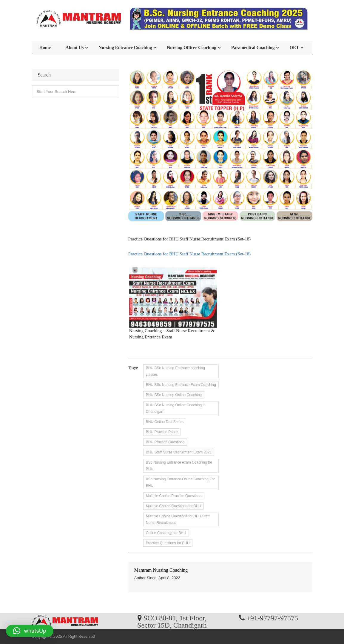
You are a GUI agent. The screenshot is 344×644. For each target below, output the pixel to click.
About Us (75, 47)
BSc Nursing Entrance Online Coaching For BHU (180, 482)
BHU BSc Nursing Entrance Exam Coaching (181, 385)
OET (294, 47)
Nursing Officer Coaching (192, 47)
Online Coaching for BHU (166, 533)
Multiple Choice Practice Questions (174, 496)
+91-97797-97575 (272, 618)
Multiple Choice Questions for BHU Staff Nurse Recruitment (178, 519)
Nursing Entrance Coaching (125, 47)
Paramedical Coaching (253, 47)
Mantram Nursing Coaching (161, 570)
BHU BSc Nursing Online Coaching (174, 395)
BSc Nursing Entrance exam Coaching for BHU (179, 466)
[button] (30, 631)
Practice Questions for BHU (168, 543)
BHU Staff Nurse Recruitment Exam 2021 (179, 452)
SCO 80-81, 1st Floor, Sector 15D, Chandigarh (172, 621)
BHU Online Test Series (165, 422)
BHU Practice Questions (165, 442)
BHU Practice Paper (162, 432)
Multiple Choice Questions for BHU (173, 506)
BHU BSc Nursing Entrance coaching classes (175, 371)
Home (45, 47)
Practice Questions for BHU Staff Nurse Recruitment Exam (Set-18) (189, 254)
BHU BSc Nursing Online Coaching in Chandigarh (176, 408)
